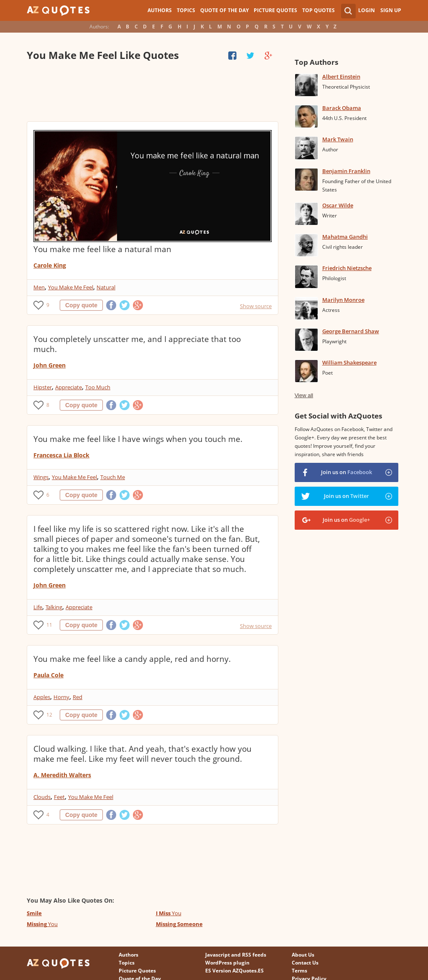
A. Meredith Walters (62, 775)
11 (49, 625)
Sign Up (391, 10)
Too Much (98, 387)
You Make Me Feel (71, 287)
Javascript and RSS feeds (236, 955)
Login (367, 10)
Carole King (50, 265)
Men (39, 287)
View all (304, 395)
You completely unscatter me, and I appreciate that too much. (137, 344)
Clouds (42, 797)
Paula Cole (48, 675)
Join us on (346, 472)
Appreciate (69, 387)
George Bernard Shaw (351, 331)
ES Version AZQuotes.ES (234, 971)
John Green (50, 365)
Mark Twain (338, 139)
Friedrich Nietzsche (347, 268)
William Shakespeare (349, 362)
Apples (42, 697)
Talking (54, 607)
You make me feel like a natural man (102, 249)
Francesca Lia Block (61, 455)
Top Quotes (318, 10)
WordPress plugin (227, 963)
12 (49, 715)
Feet (59, 797)
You (169, 913)
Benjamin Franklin (346, 171)
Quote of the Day (224, 10)
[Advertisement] (153, 92)
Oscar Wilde (338, 205)
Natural (106, 287)
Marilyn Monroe (343, 300)
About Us (303, 955)
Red (78, 697)
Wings (41, 477)
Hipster (43, 387)
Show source (256, 306)
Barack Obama (342, 108)
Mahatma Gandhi (345, 237)
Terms (299, 971)
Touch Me (113, 477)
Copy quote (81, 305)
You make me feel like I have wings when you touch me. (138, 439)
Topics (186, 10)
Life (38, 607)
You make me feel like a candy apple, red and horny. (132, 659)
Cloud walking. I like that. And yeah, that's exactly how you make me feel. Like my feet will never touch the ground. (143, 754)
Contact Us (305, 963)
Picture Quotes (275, 10)
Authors (160, 10)
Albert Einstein (341, 77)
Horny (61, 697)
